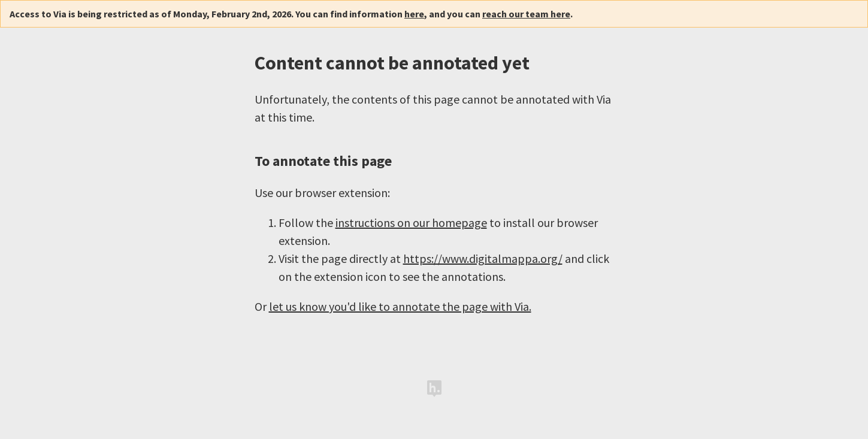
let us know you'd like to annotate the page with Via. (400, 306)
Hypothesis (434, 389)
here (414, 14)
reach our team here (526, 14)
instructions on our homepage (411, 222)
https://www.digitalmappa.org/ (483, 258)
